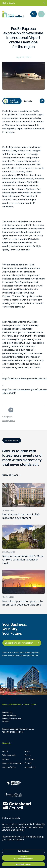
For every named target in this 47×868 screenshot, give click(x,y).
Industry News (9, 421)
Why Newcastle (9, 755)
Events (28, 755)
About (5, 751)
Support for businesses (12, 763)
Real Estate (30, 759)
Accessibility (30, 767)
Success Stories (9, 767)
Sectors (6, 759)
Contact (28, 763)
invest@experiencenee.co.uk (21, 729)
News (27, 751)
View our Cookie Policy (13, 831)
